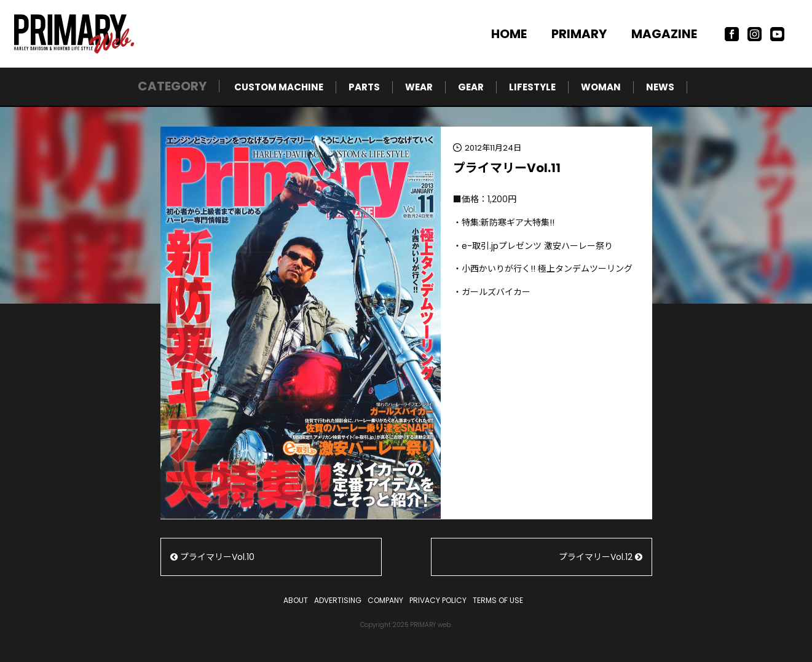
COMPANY (385, 600)
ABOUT (296, 600)
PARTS (364, 87)
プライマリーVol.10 (212, 557)
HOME (509, 34)
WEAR (419, 87)
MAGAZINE (664, 34)
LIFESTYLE (532, 87)
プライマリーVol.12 (601, 557)
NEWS (660, 87)
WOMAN (601, 87)
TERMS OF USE (498, 600)
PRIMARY (579, 34)
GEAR (471, 87)
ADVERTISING (338, 600)
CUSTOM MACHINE (279, 87)
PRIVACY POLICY (438, 600)
